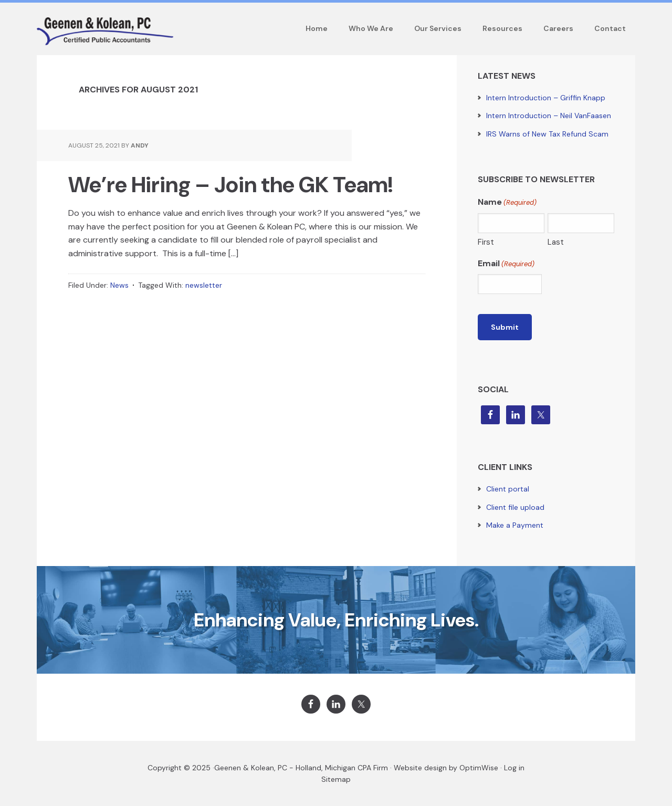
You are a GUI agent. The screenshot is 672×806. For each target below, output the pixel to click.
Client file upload (515, 507)
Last (556, 242)
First (486, 242)
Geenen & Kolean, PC (251, 768)
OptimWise (479, 768)
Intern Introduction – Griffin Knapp (546, 98)
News (119, 285)
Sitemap (336, 779)
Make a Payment (515, 525)
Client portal (508, 489)
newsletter (204, 285)
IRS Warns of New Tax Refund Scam (547, 134)
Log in (514, 768)
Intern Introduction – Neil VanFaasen (549, 116)
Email (506, 264)
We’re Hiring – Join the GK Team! (230, 185)
